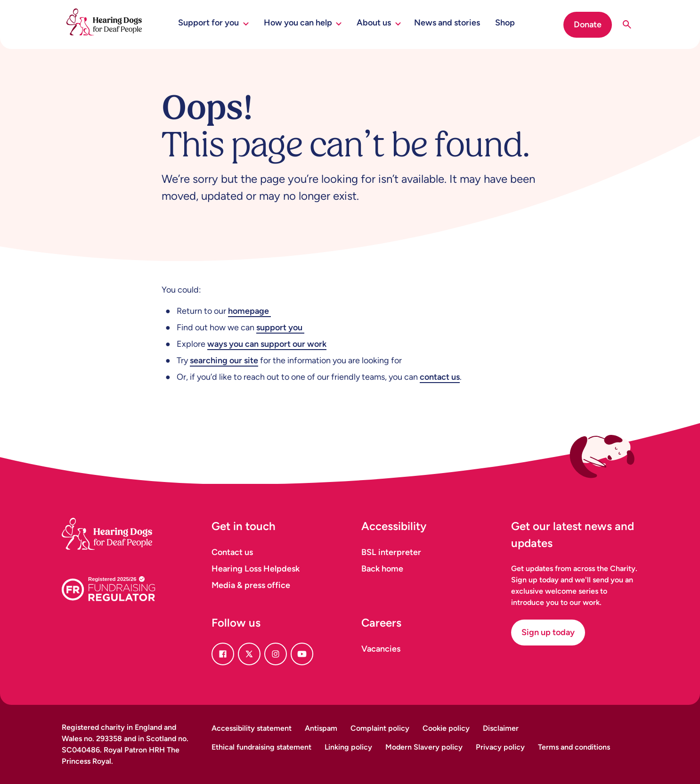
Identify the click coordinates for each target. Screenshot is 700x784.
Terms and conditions (574, 747)
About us (379, 23)
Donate (588, 24)
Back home (382, 569)
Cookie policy (446, 728)
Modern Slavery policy (424, 747)
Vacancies (381, 649)
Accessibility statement (252, 728)
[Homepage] (118, 522)
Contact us (232, 552)
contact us (440, 377)
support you (280, 327)
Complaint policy (380, 728)
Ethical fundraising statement (261, 747)
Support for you (213, 23)
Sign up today (548, 632)
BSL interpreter (391, 552)
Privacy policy (500, 747)
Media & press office (251, 585)
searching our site (224, 360)
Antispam (321, 728)
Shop (505, 23)
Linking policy (348, 747)
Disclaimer (501, 728)
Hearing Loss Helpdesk (256, 569)
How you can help (303, 23)
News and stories (447, 23)
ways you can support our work (267, 344)
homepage (249, 311)
